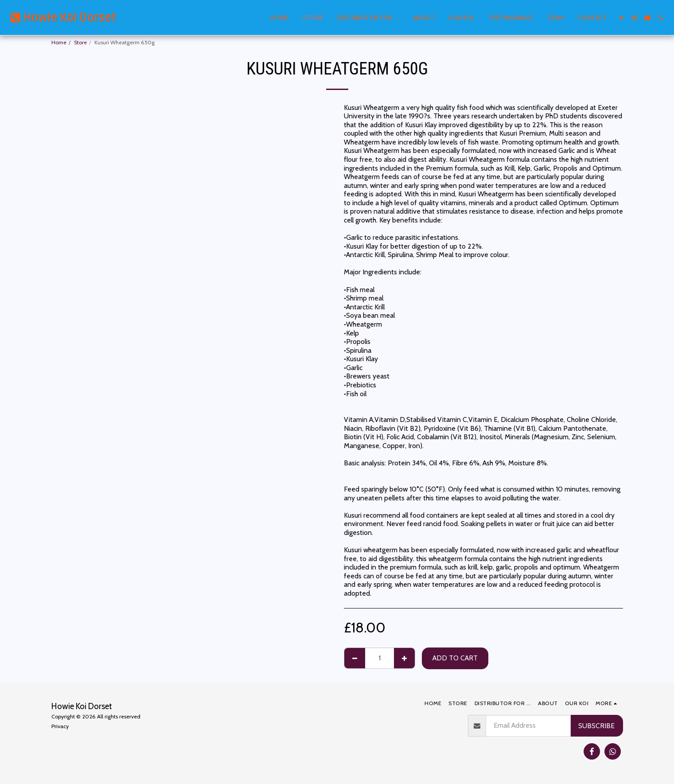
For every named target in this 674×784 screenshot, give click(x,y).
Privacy (60, 726)
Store (80, 42)
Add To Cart (455, 658)
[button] (621, 18)
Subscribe (596, 726)
